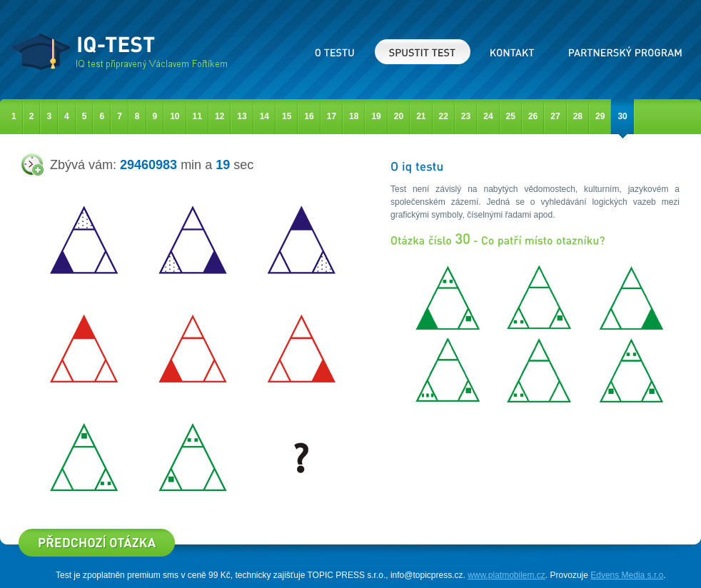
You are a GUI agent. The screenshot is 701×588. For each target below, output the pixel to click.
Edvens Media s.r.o (627, 575)
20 (399, 116)
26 (533, 116)
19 (376, 116)
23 (466, 116)
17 (332, 116)
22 (444, 116)
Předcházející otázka (97, 543)
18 (354, 116)
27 (555, 116)
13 (242, 116)
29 (600, 116)
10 (175, 116)
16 (309, 116)
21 (421, 116)
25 (511, 116)
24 (488, 116)
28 (578, 116)
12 (220, 116)
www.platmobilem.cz (506, 575)
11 (197, 116)
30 (622, 116)
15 (287, 116)
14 (264, 116)
